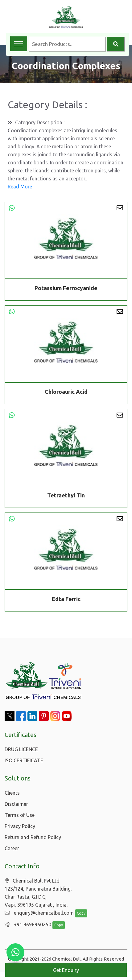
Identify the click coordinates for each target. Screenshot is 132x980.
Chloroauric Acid (66, 393)
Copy (78, 914)
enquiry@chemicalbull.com (38, 913)
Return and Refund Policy (33, 837)
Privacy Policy (20, 826)
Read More (20, 187)
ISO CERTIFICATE (24, 760)
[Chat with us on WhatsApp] (15, 952)
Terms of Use (20, 815)
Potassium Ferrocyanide (66, 288)
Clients (12, 793)
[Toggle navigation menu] (19, 44)
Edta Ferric (66, 600)
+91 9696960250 (26, 925)
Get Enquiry (66, 970)
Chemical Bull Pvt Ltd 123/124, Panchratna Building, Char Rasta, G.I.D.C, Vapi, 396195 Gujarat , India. (38, 893)
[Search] (116, 44)
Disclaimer (16, 804)
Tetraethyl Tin (66, 496)
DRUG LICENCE (21, 749)
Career (12, 848)
